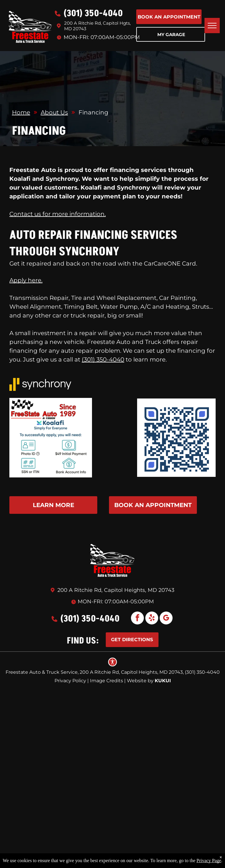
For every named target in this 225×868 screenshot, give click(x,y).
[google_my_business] (166, 619)
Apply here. (26, 280)
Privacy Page (209, 861)
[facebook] (137, 619)
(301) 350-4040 (103, 359)
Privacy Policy (70, 681)
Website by (140, 681)
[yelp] (152, 619)
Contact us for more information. (58, 214)
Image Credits (106, 681)
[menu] (212, 26)
